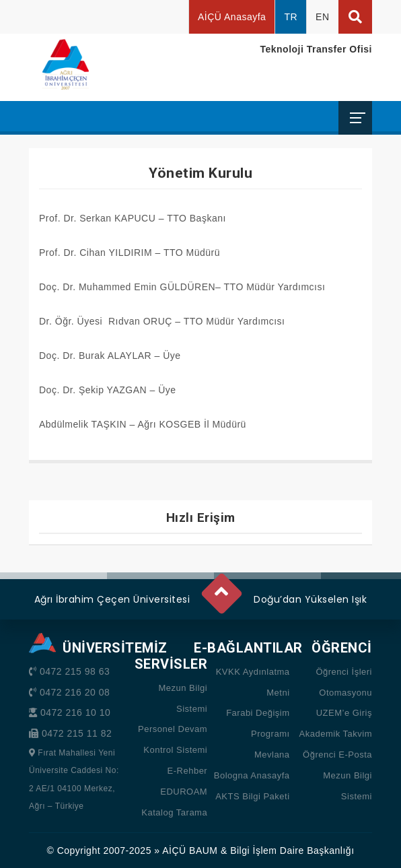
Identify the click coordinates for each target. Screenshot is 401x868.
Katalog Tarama (174, 812)
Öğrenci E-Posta (337, 755)
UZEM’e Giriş (344, 713)
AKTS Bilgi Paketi (252, 796)
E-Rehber (188, 771)
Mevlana (272, 755)
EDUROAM (184, 792)
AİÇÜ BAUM (190, 850)
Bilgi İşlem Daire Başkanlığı (292, 850)
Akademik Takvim (336, 734)
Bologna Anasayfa (252, 775)
